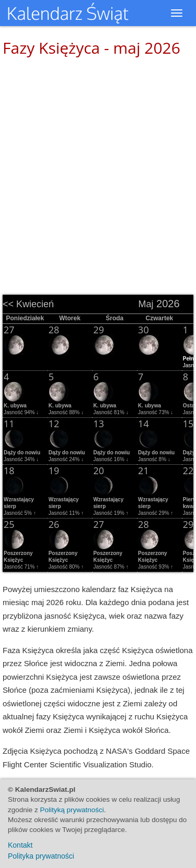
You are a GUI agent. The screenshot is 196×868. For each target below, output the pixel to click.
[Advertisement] (98, 171)
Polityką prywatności (72, 810)
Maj (146, 304)
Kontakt (20, 845)
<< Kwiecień (28, 304)
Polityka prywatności (41, 856)
